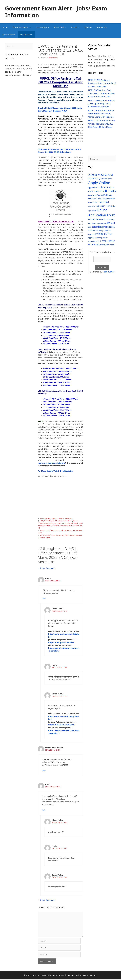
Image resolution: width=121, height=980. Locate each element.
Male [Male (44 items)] (95, 202)
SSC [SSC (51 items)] (113, 227)
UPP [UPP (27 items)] (111, 234)
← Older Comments (46, 568)
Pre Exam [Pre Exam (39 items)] (104, 219)
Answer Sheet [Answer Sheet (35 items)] (106, 179)
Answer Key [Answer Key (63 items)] (94, 178)
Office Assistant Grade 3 (53, 521)
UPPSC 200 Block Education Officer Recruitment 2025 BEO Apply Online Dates (102, 124)
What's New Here (65, 518)
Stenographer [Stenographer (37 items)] (103, 230)
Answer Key (102, 27)
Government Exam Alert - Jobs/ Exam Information (56, 12)
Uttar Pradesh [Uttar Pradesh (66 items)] (96, 244)
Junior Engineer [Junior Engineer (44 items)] (104, 199)
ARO (42, 521)
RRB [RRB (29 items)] (90, 227)
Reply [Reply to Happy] (44, 598)
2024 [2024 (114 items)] (91, 175)
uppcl (76, 523)
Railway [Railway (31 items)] (112, 219)
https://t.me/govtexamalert (61, 642)
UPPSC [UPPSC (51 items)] (103, 241)
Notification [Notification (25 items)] (92, 206)
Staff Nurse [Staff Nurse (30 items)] (92, 230)
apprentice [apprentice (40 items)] (93, 188)
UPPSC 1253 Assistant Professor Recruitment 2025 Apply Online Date (102, 83)
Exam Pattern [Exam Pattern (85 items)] (104, 195)
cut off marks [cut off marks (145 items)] (107, 191)
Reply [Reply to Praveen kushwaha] (44, 770)
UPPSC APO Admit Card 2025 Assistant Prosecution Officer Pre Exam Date (102, 93)
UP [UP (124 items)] (107, 234)
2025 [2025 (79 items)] (98, 175)
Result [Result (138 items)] (111, 223)
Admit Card (61, 27)
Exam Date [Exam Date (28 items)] (92, 195)
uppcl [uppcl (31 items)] (90, 238)
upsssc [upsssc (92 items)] (111, 241)
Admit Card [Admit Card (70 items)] (107, 175)
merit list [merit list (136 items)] (103, 202)
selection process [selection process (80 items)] (101, 227)
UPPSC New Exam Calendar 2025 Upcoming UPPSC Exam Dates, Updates (102, 103)
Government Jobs (23, 27)
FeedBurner (109, 272)
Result (77, 27)
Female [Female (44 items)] (91, 199)
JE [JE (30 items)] (96, 199)
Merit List (55, 518)
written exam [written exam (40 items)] (109, 245)
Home (5, 27)
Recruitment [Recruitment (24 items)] (92, 223)
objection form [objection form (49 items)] (103, 206)
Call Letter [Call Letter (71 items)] (103, 187)
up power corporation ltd (63, 523)
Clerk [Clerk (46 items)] (111, 188)
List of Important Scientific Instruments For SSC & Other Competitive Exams (101, 114)
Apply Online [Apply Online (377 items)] (99, 183)
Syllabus (88, 27)
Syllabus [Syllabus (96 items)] (100, 234)
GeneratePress (91, 975)
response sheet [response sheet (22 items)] (102, 223)
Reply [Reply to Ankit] (44, 810)
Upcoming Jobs (42, 27)
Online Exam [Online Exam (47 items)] (94, 219)
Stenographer (48, 523)
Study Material (9, 35)
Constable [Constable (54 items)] (93, 191)
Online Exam (68, 521)
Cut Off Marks (26, 35)
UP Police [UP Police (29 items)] (96, 238)
